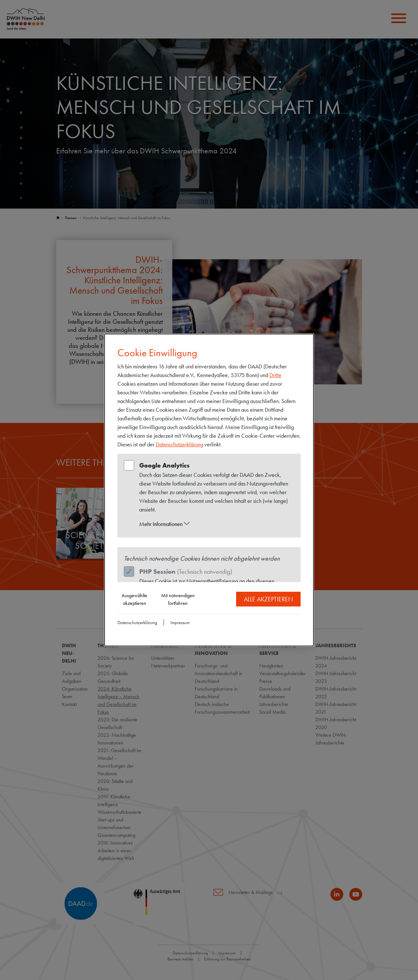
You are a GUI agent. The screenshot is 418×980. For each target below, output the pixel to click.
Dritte (275, 375)
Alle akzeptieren (268, 599)
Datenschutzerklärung (179, 444)
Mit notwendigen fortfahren (178, 599)
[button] (215, 524)
